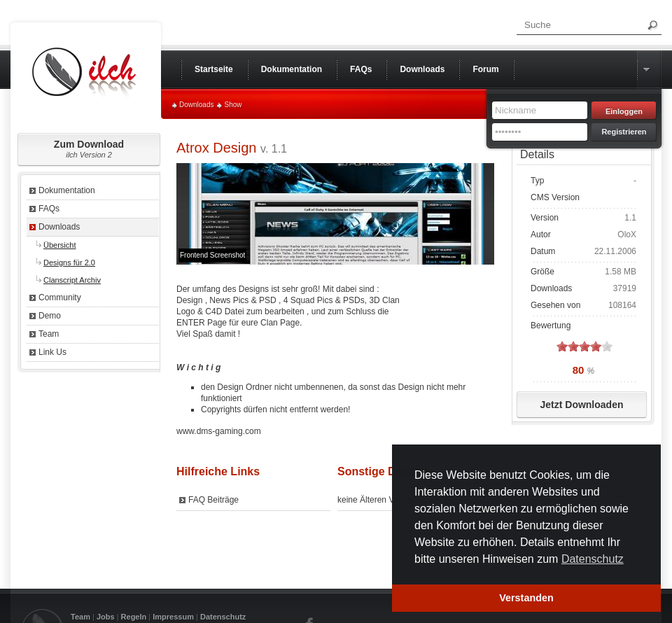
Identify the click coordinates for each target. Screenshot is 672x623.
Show (233, 105)
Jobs (106, 617)
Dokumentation (67, 190)
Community (60, 297)
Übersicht (59, 245)
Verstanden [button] (526, 598)
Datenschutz (223, 617)
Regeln (134, 617)
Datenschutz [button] (593, 559)
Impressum (173, 617)
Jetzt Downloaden (581, 405)
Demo (50, 316)
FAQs (49, 209)
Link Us (52, 352)
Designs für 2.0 (69, 262)
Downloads (196, 105)
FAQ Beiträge (213, 500)
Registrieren (624, 132)
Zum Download (89, 149)
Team (49, 334)
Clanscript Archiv (72, 280)
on (562, 346)
